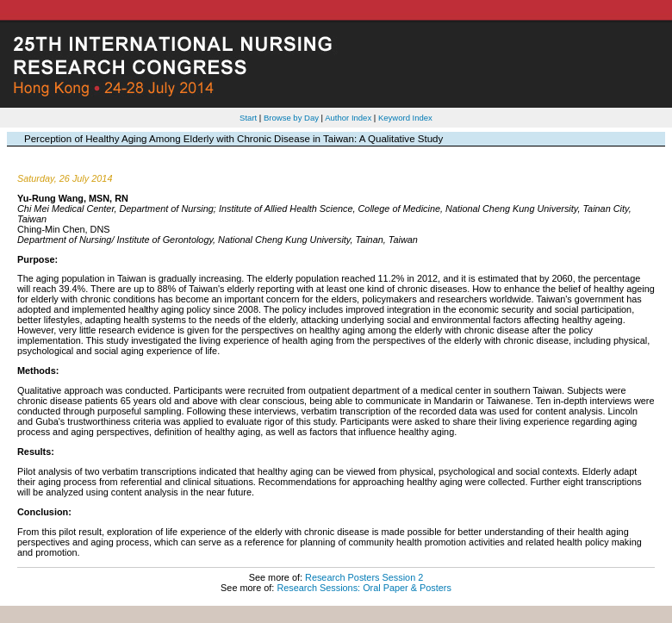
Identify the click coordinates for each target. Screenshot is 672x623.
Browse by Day (291, 118)
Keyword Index (405, 118)
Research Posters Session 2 (364, 577)
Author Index (348, 118)
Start (248, 118)
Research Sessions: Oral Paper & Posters (364, 588)
